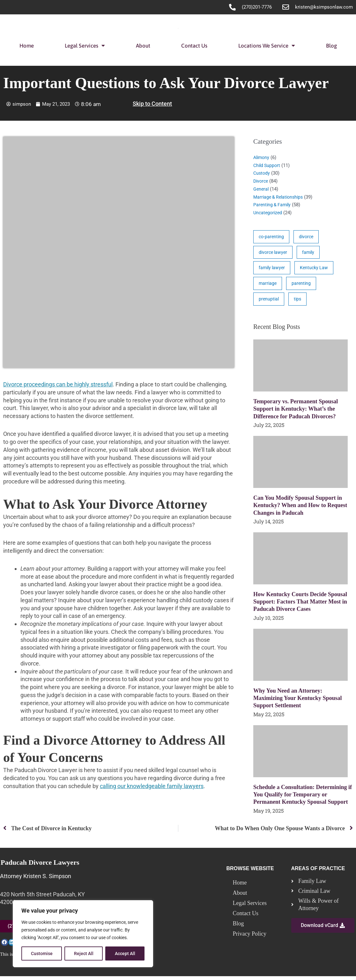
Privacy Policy (249, 938)
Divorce (261, 181)
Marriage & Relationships (280, 197)
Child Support (268, 165)
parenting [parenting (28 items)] (302, 285)
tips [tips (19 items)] (299, 302)
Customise (42, 953)
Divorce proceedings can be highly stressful (58, 384)
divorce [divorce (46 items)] (308, 237)
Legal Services (85, 46)
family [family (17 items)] (311, 253)
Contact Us (194, 46)
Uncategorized (269, 213)
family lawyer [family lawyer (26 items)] (273, 269)
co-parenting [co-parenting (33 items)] (272, 237)
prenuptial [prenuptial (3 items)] (269, 302)
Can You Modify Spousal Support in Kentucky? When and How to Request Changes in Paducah (300, 509)
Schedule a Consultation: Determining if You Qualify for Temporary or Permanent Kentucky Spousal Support (303, 798)
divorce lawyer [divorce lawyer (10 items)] (274, 253)
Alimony (262, 157)
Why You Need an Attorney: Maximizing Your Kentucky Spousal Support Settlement (298, 701)
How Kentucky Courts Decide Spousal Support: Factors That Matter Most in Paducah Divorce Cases (300, 605)
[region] (83, 934)
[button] (5, 946)
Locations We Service (267, 46)
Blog (331, 46)
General (261, 189)
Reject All (84, 953)
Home (27, 46)
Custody (262, 173)
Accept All (125, 953)
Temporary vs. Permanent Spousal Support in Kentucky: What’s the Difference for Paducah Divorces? (296, 412)
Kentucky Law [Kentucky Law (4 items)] (316, 269)
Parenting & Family (273, 205)
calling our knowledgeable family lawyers (152, 786)
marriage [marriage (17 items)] (268, 285)
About (143, 46)
